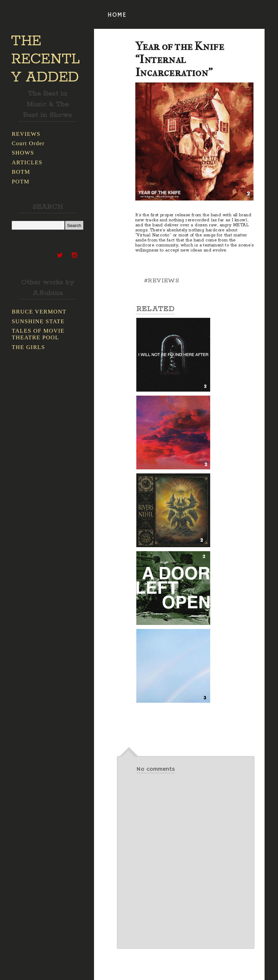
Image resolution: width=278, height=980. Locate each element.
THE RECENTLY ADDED (45, 59)
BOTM (21, 172)
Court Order (28, 143)
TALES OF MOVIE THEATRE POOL (38, 334)
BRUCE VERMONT (39, 312)
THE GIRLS (28, 347)
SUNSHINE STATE (38, 321)
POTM (21, 182)
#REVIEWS (161, 281)
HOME (117, 15)
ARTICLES (27, 162)
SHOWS (23, 153)
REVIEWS (26, 134)
